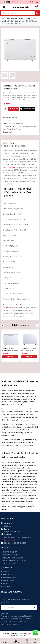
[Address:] (2, 534)
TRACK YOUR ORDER (11, 564)
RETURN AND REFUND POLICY (15, 561)
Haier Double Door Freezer (11, 21)
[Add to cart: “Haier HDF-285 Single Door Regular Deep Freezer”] (29, 357)
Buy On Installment (29, 109)
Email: (7, 529)
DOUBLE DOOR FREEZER (28, 19)
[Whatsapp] (2, 523)
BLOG (5, 583)
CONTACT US (8, 574)
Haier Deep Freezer (10, 167)
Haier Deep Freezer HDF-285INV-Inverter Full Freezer (10, 350)
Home (3, 19)
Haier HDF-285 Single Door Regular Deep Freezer (29, 350)
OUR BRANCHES (9, 577)
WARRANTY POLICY (11, 555)
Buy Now (15, 109)
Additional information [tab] (14, 146)
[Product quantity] (5, 109)
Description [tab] (8, 143)
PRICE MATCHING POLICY (13, 558)
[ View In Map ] (9, 540)
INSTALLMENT (9, 580)
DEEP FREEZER (12, 19)
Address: (8, 535)
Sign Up (35, 608)
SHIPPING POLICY (10, 552)
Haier (11, 132)
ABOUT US (7, 571)
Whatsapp (8, 523)
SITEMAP (7, 586)
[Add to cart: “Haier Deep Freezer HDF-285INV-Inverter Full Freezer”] (10, 357)
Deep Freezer (21, 305)
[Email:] (2, 529)
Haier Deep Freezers (29, 126)
